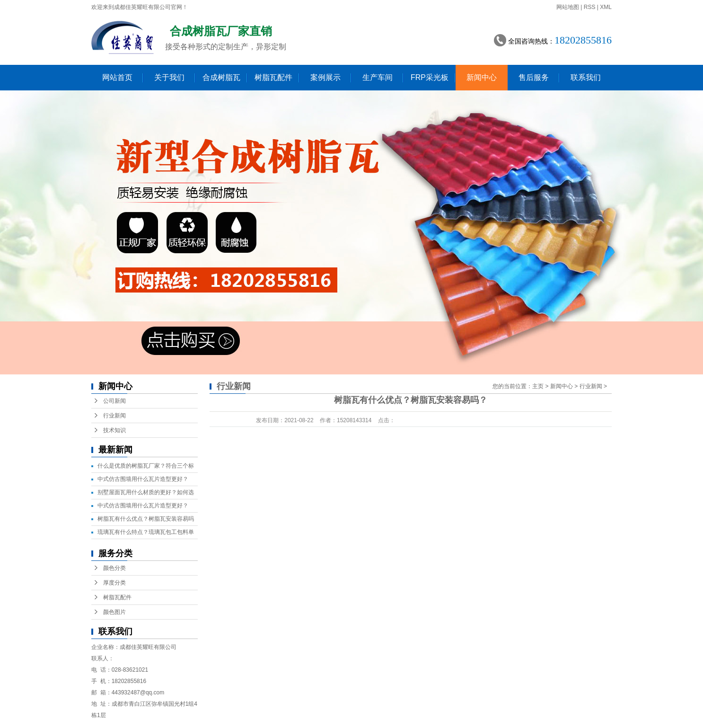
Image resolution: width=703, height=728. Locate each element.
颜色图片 (114, 612)
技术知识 (114, 430)
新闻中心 (482, 77)
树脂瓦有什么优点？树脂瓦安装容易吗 (146, 519)
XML (606, 7)
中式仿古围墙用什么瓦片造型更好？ (143, 479)
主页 (538, 386)
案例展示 (325, 77)
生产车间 (378, 77)
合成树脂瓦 (221, 77)
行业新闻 (114, 416)
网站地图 (568, 7)
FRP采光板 (430, 77)
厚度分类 (114, 583)
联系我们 (586, 77)
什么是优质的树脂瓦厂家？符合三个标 (146, 466)
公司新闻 (114, 401)
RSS (590, 7)
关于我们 (169, 77)
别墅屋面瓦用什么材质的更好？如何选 (146, 492)
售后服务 (534, 77)
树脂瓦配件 (273, 77)
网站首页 (117, 77)
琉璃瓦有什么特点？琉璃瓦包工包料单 (146, 532)
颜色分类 (114, 568)
